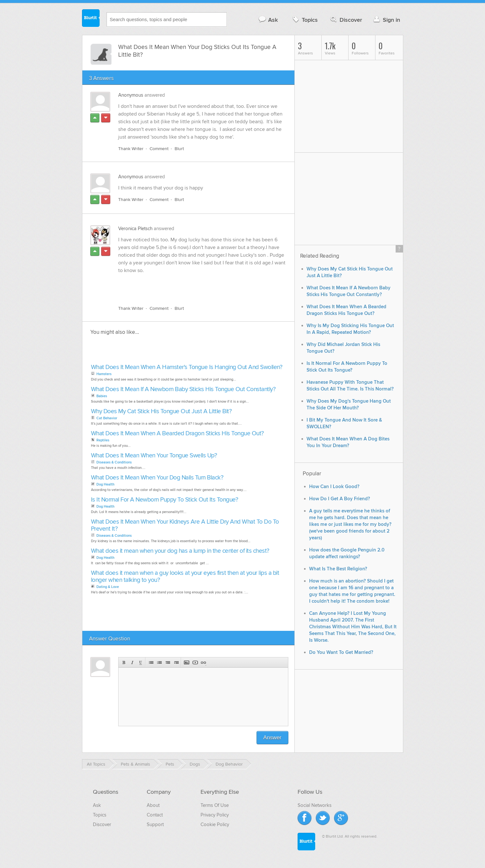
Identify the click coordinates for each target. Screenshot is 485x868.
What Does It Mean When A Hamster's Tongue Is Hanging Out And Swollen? (187, 367)
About (153, 805)
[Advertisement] (192, 286)
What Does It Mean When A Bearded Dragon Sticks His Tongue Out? (177, 434)
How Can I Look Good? (334, 487)
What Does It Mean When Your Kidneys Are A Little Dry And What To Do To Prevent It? (185, 525)
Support (155, 824)
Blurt (179, 149)
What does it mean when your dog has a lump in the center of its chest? (180, 551)
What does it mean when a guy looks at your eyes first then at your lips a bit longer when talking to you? (185, 577)
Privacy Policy (215, 815)
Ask (268, 20)
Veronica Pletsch (135, 229)
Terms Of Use (215, 805)
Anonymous (131, 95)
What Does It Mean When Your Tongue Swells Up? (154, 456)
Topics (304, 20)
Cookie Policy (215, 824)
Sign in (386, 20)
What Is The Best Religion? (338, 569)
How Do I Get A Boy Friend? (340, 499)
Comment (159, 149)
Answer (272, 738)
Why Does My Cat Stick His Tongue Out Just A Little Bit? (161, 411)
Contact (155, 815)
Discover (345, 20)
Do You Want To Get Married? (341, 652)
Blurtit (91, 19)
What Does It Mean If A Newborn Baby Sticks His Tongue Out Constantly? (183, 389)
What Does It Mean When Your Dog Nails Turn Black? (157, 478)
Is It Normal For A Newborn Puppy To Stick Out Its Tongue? (165, 500)
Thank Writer (131, 149)
